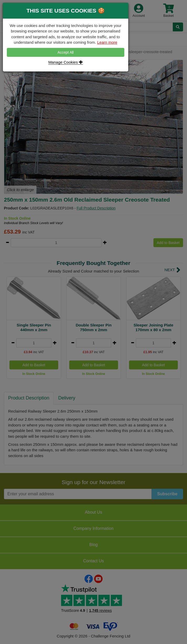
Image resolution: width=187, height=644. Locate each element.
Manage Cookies (66, 62)
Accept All (65, 52)
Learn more (107, 42)
